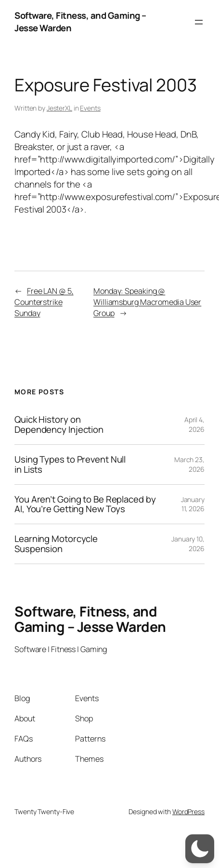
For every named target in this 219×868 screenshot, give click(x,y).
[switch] (200, 849)
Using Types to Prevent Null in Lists (70, 465)
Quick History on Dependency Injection (59, 425)
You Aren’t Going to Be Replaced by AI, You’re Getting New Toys (85, 504)
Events (90, 108)
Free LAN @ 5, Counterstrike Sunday (44, 302)
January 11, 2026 (193, 504)
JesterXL (59, 108)
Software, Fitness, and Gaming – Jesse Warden (80, 22)
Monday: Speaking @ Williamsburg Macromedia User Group (147, 302)
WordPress (188, 811)
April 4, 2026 (194, 424)
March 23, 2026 (189, 464)
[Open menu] (199, 22)
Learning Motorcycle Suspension (56, 544)
